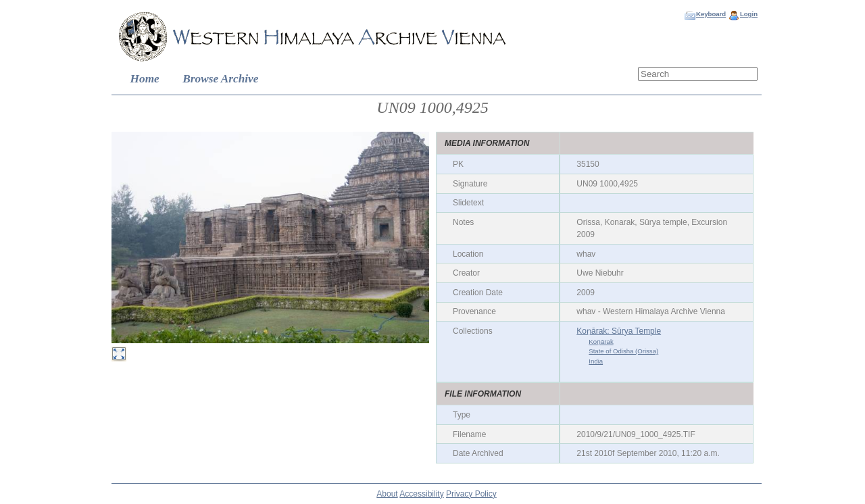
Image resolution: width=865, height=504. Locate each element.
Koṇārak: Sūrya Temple (619, 331)
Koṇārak (601, 342)
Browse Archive (220, 79)
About (387, 494)
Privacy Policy (471, 494)
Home (145, 79)
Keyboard (711, 14)
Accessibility (421, 494)
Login (749, 14)
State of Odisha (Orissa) (623, 351)
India (596, 361)
